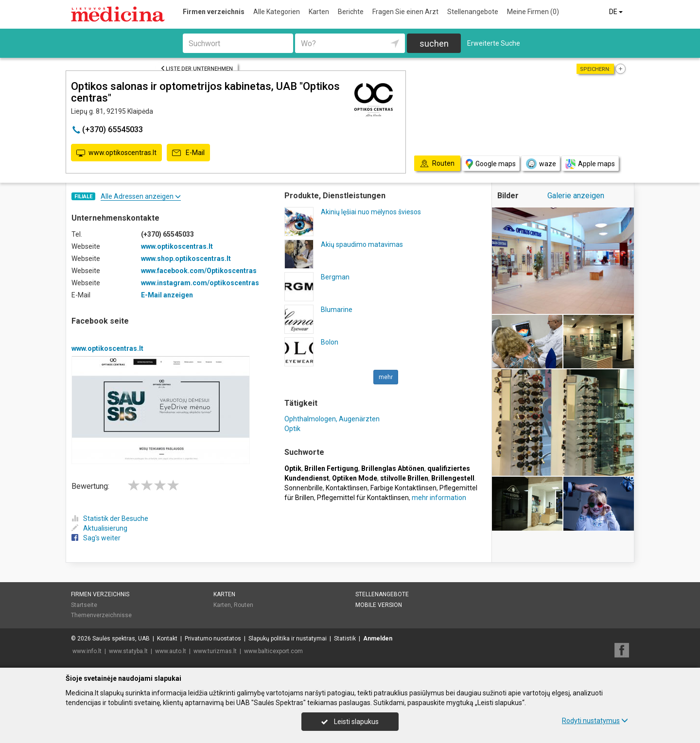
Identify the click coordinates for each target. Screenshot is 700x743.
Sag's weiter (96, 538)
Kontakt (167, 639)
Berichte (351, 12)
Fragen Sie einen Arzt (405, 12)
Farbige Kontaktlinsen (403, 488)
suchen (434, 43)
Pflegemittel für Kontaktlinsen (363, 498)
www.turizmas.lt (215, 651)
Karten (319, 12)
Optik (292, 429)
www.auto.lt (171, 651)
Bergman (335, 277)
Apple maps (590, 164)
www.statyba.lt (128, 651)
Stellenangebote (473, 12)
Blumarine (337, 310)
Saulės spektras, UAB (121, 639)
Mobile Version (379, 605)
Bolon (330, 342)
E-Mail (188, 153)
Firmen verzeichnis (214, 12)
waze (541, 164)
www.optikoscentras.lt (116, 153)
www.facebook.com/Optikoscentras (199, 271)
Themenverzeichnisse (101, 615)
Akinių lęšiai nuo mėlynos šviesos (371, 212)
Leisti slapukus (350, 722)
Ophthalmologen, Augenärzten (332, 419)
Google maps (491, 164)
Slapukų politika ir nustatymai (288, 639)
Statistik (345, 639)
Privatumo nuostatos (213, 639)
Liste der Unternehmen (197, 69)
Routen (244, 605)
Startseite (84, 605)
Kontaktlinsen (347, 488)
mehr (386, 377)
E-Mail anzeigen (167, 295)
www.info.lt (87, 651)
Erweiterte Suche (494, 43)
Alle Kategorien (277, 12)
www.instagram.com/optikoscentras (200, 283)
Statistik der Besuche (110, 518)
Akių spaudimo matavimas (362, 244)
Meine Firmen (533, 12)
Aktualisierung (99, 528)
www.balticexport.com (273, 651)
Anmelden (378, 639)
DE (617, 12)
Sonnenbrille (304, 488)
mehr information (439, 498)
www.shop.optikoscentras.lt (186, 259)
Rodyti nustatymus (595, 721)
